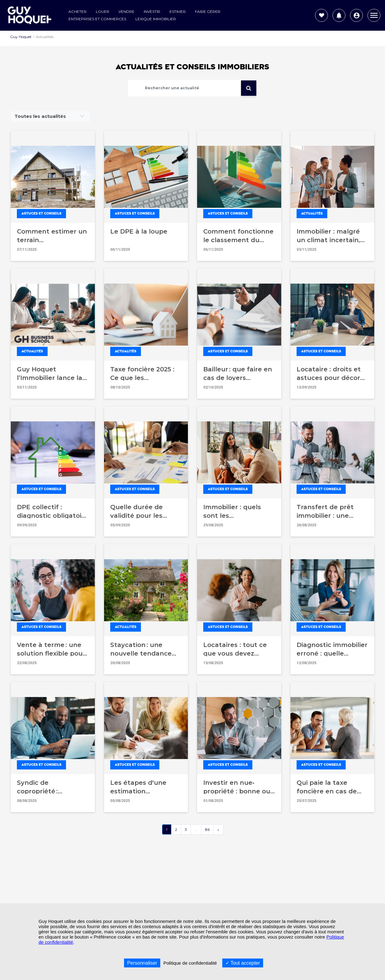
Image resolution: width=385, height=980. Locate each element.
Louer (103, 12)
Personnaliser (142, 963)
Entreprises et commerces (97, 19)
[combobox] (50, 116)
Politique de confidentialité (190, 963)
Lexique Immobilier (156, 19)
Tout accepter (243, 963)
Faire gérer (208, 12)
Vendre (126, 12)
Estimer (178, 12)
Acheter (78, 12)
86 (207, 829)
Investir (152, 12)
